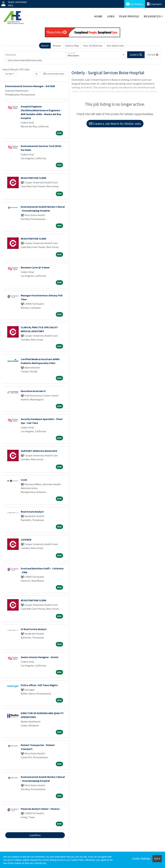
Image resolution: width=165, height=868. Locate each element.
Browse (57, 46)
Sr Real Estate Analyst (34, 629)
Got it (157, 859)
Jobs (111, 16)
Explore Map (72, 46)
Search (45, 46)
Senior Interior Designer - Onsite (40, 657)
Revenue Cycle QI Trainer (35, 267)
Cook (24, 480)
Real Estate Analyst (32, 512)
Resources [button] (152, 16)
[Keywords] (35, 55)
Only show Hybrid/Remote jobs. (25, 60)
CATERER (26, 540)
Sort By (9, 74)
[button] (153, 55)
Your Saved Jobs (115, 46)
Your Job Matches (93, 46)
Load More (35, 835)
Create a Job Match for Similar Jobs (115, 124)
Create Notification (54, 74)
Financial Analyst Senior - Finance (40, 809)
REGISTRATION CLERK (34, 178)
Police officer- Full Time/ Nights (39, 685)
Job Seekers (135, 4)
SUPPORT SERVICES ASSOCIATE (39, 451)
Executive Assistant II (33, 391)
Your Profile (129, 16)
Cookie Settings (141, 859)
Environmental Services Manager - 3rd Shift (30, 86)
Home (98, 16)
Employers (154, 4)
